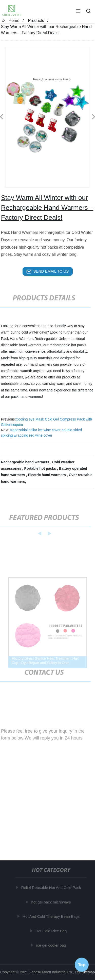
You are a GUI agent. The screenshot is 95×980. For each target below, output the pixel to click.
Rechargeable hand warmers (26, 462)
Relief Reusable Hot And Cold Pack (52, 888)
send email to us (48, 272)
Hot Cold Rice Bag (52, 931)
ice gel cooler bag (52, 945)
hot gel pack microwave (52, 902)
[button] (78, 11)
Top (82, 964)
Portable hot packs (41, 468)
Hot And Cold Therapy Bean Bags (52, 916)
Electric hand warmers (47, 475)
